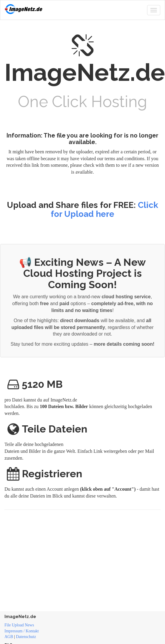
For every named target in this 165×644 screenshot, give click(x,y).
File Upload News (19, 625)
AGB (9, 637)
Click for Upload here (104, 210)
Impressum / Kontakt (22, 631)
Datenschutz (26, 637)
